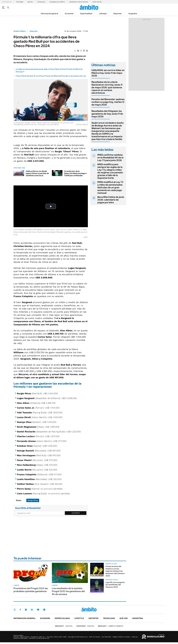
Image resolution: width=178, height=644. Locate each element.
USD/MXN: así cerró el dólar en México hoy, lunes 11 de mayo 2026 (108, 73)
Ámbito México (20, 31)
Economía (69, 14)
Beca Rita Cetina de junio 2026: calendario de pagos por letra (111, 200)
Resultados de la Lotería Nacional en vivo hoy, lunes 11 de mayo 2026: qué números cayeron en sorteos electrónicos (107, 87)
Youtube (38, 610)
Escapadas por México (57, 2)
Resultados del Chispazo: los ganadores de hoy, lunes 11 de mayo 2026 (107, 114)
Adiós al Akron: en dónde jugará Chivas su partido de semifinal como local (37, 173)
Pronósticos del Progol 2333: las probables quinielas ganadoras (31, 590)
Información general (49, 14)
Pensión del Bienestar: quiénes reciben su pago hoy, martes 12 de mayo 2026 (108, 102)
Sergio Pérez (33, 500)
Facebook (20, 610)
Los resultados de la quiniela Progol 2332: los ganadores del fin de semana (68, 591)
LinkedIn (32, 610)
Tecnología (20, 2)
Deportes (117, 14)
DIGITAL (64, 626)
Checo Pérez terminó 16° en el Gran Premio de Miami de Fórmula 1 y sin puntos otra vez (51, 76)
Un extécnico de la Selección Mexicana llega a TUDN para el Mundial (75, 173)
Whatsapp (44, 610)
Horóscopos (41, 2)
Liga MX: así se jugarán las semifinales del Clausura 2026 (115, 585)
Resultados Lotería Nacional (79, 2)
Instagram (26, 610)
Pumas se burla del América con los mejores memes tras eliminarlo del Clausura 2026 (115, 571)
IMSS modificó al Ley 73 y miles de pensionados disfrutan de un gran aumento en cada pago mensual (110, 187)
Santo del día (97, 2)
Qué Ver (30, 2)
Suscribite (76, 513)
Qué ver (124, 618)
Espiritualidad (86, 14)
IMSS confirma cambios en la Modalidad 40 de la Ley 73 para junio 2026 (110, 158)
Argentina (133, 14)
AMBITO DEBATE (111, 626)
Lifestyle (103, 14)
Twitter (15, 610)
